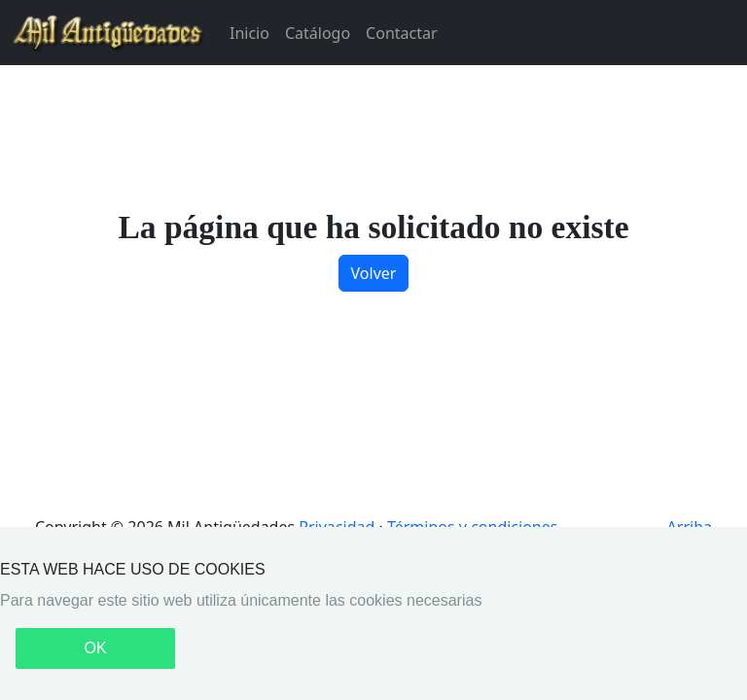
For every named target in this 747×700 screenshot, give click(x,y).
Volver (374, 273)
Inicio (249, 33)
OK (95, 648)
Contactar (401, 33)
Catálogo (318, 33)
